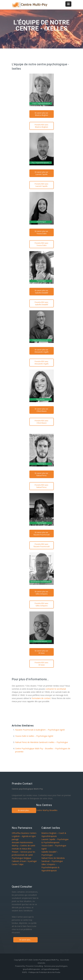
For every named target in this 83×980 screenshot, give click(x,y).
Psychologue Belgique (21, 858)
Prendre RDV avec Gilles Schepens (42, 605)
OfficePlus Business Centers (24, 833)
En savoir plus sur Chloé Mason (42, 410)
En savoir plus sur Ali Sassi (42, 652)
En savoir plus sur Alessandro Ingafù (42, 351)
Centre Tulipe (18, 864)
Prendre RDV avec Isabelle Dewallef (42, 303)
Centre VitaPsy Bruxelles (47, 810)
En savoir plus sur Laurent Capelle (42, 173)
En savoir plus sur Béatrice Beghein (42, 114)
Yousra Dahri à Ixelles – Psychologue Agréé (34, 736)
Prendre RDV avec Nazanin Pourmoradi (42, 545)
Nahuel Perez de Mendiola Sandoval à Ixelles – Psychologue (42, 742)
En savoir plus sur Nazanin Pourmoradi (42, 534)
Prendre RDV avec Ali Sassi (42, 664)
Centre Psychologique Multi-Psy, (46, 960)
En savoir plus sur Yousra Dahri (42, 232)
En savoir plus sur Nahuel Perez (42, 474)
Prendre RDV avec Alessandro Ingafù (42, 363)
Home (29, 39)
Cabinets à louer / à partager (24, 861)
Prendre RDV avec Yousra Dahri (42, 244)
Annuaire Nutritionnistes (22, 842)
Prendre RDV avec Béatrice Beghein (42, 126)
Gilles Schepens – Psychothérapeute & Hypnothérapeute (50, 867)
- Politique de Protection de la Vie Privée (44, 972)
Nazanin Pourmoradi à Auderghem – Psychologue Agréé (40, 730)
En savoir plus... (24, 810)
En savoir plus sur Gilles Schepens (42, 593)
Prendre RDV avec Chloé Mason (42, 422)
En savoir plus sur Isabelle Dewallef (42, 292)
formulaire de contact (41, 698)
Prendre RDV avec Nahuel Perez (42, 486)
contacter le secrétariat (56, 689)
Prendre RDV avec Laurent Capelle (42, 185)
